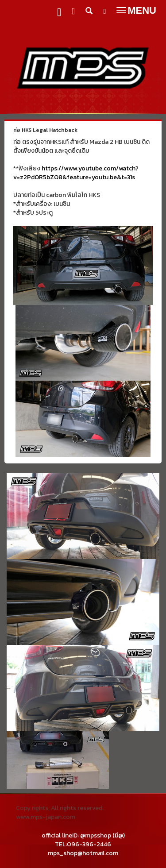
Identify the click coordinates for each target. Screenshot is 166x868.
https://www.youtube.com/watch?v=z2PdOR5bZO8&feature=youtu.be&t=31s (76, 173)
